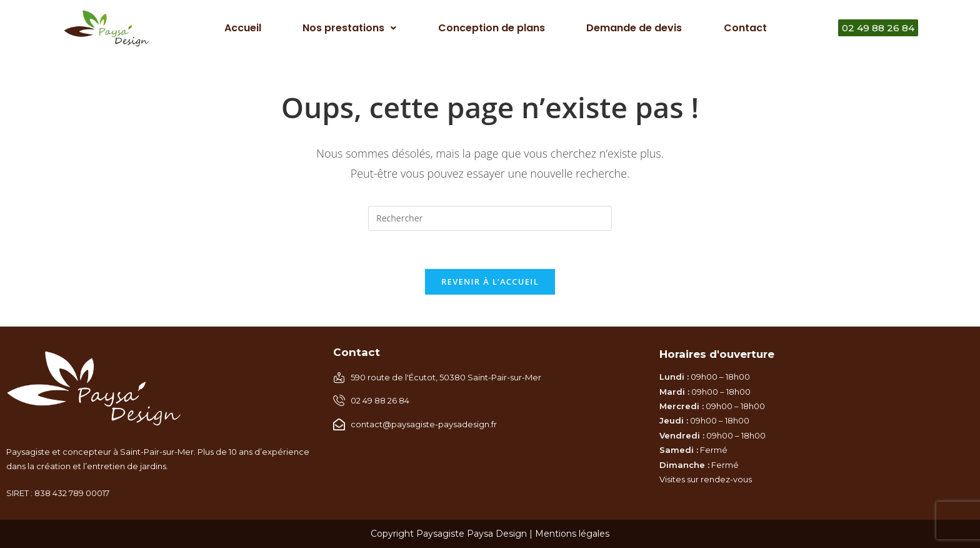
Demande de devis (634, 28)
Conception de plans (492, 28)
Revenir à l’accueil (490, 282)
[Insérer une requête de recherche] (490, 218)
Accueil (243, 28)
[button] (349, 28)
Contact (745, 28)
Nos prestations (349, 28)
